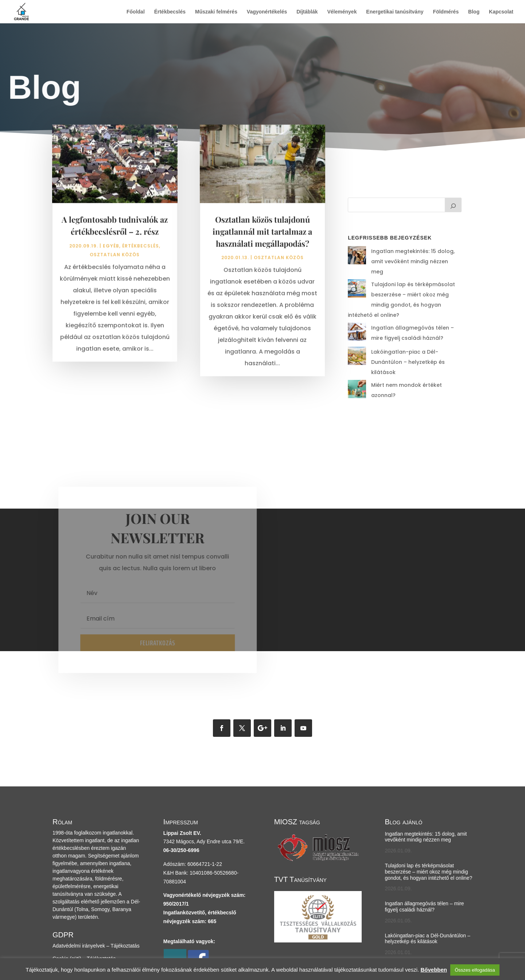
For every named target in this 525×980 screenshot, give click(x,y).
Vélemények (342, 12)
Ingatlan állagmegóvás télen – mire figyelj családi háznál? (424, 869)
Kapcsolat (501, 12)
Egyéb (111, 249)
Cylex (175, 942)
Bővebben (434, 970)
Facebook (198, 942)
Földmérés (446, 12)
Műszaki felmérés (216, 12)
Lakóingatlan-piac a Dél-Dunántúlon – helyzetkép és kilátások (427, 900)
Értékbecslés (170, 12)
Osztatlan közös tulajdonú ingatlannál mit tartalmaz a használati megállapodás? (262, 235)
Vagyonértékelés (267, 12)
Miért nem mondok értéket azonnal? (401, 353)
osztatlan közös (115, 258)
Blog (474, 12)
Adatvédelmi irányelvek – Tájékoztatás (96, 907)
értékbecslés (141, 249)
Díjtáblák (307, 12)
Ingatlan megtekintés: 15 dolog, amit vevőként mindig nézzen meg (426, 799)
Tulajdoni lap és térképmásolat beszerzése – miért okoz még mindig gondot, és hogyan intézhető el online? (400, 284)
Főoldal (136, 12)
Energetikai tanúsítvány (395, 12)
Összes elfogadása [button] (475, 970)
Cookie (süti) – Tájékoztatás (84, 920)
